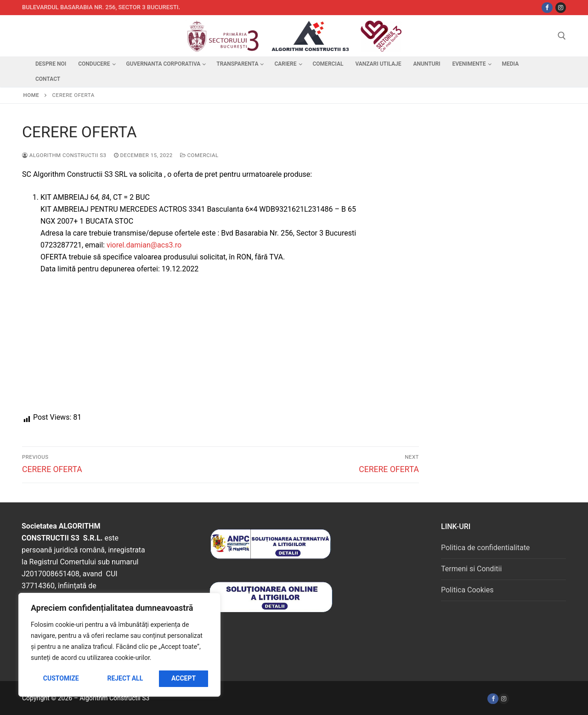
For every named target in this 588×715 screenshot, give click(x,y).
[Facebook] (493, 699)
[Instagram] (561, 8)
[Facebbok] (547, 8)
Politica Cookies (467, 590)
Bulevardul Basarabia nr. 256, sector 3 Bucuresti (100, 7)
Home (31, 95)
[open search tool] (562, 36)
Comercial (199, 155)
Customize (61, 678)
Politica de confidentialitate (485, 548)
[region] (119, 645)
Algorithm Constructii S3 (64, 155)
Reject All (125, 678)
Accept (184, 678)
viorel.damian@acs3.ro (144, 245)
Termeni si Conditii (471, 569)
